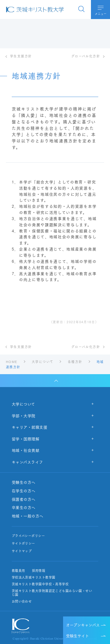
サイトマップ (22, 551)
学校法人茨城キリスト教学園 (34, 577)
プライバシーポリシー (28, 536)
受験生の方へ (24, 482)
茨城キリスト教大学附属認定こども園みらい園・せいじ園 (52, 593)
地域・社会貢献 (26, 450)
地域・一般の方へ (28, 516)
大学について (23, 404)
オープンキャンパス (83, 625)
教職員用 (18, 571)
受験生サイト (77, 636)
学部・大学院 (24, 415)
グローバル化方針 (86, 56)
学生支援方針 (21, 56)
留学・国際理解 (26, 439)
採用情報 (39, 571)
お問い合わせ (22, 601)
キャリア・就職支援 (30, 427)
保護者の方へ (24, 499)
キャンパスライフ (27, 462)
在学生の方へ (24, 491)
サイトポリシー (23, 543)
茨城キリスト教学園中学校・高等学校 (40, 584)
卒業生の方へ (24, 507)
